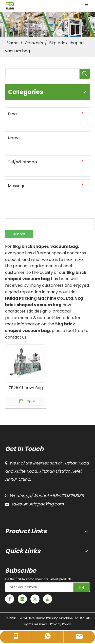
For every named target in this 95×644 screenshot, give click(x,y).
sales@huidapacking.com (37, 504)
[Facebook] (10, 599)
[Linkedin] (22, 599)
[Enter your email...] (38, 587)
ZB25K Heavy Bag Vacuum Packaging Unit (26, 388)
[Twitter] (35, 599)
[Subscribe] (82, 587)
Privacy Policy (61, 624)
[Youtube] (48, 599)
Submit (19, 234)
